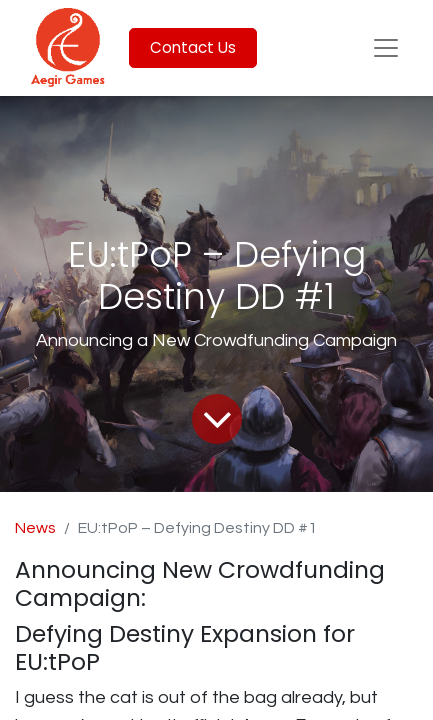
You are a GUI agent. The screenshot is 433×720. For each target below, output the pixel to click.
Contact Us (193, 47)
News (35, 528)
